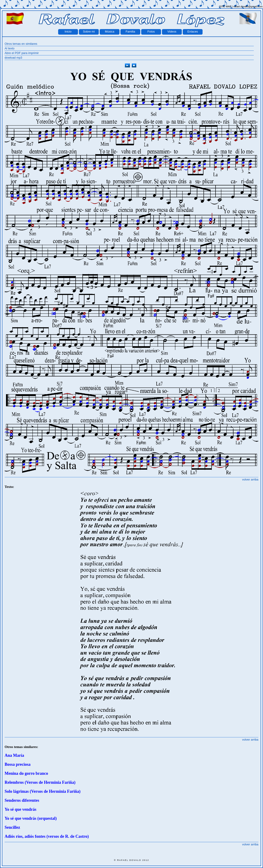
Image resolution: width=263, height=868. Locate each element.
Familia (130, 32)
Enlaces (193, 32)
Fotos (151, 32)
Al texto (10, 48)
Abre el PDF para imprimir (22, 53)
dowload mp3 (13, 58)
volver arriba (250, 479)
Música (110, 32)
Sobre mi (89, 32)
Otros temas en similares (21, 44)
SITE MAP (225, 6)
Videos (172, 32)
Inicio (68, 32)
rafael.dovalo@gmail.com (248, 6)
